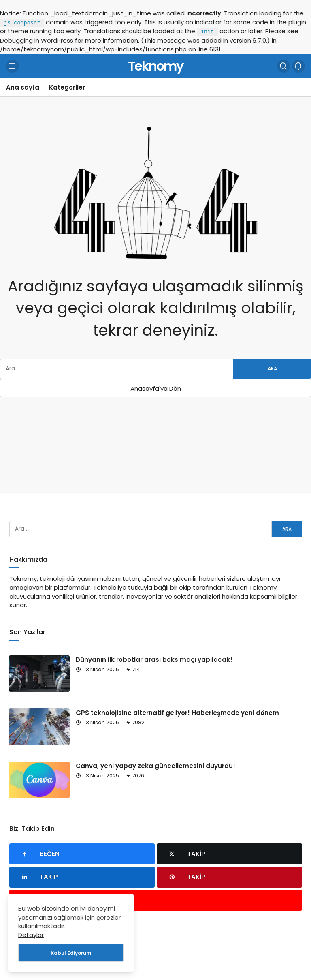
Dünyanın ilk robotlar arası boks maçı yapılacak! (154, 660)
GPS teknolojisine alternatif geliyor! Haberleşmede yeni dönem (177, 713)
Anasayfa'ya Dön (156, 388)
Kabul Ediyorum (71, 953)
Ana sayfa (23, 87)
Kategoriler (67, 87)
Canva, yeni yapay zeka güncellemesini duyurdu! (155, 766)
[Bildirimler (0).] (298, 66)
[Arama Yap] (283, 66)
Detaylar (31, 935)
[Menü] (13, 66)
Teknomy (155, 65)
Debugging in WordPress (37, 40)
